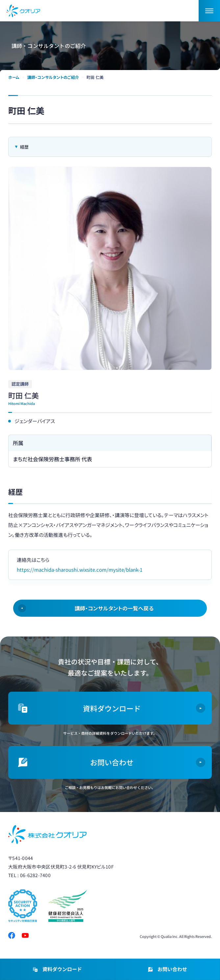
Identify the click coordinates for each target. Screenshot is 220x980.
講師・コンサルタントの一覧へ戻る (114, 608)
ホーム (14, 77)
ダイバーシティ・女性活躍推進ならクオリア (23, 11)
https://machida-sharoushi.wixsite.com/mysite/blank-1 (80, 570)
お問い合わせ (168, 970)
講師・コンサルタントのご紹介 (53, 77)
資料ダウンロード (57, 970)
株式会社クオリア (47, 835)
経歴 (24, 147)
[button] (209, 11)
